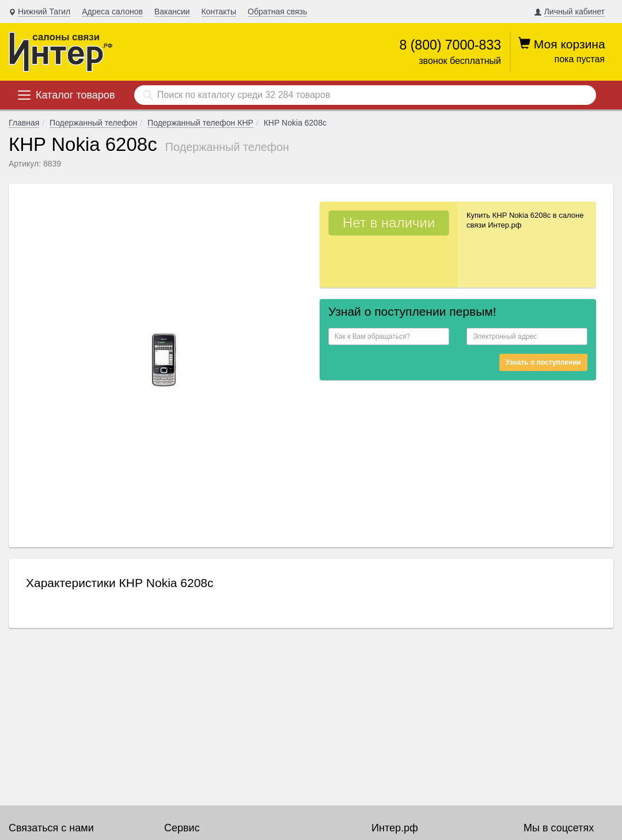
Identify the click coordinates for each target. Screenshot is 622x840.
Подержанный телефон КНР (200, 123)
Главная (24, 123)
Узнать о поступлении (543, 362)
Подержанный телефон (93, 123)
